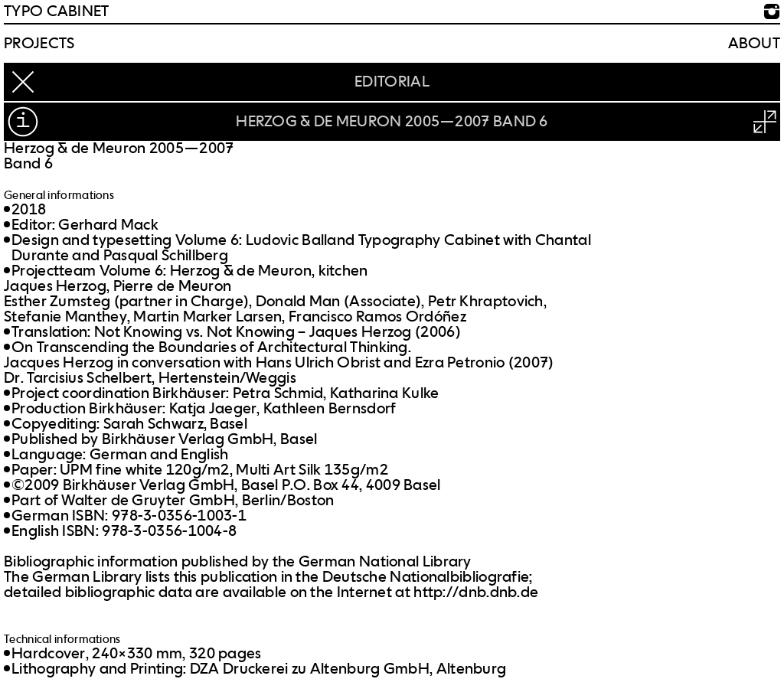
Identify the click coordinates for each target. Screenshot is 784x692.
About (755, 44)
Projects (39, 44)
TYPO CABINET (57, 11)
